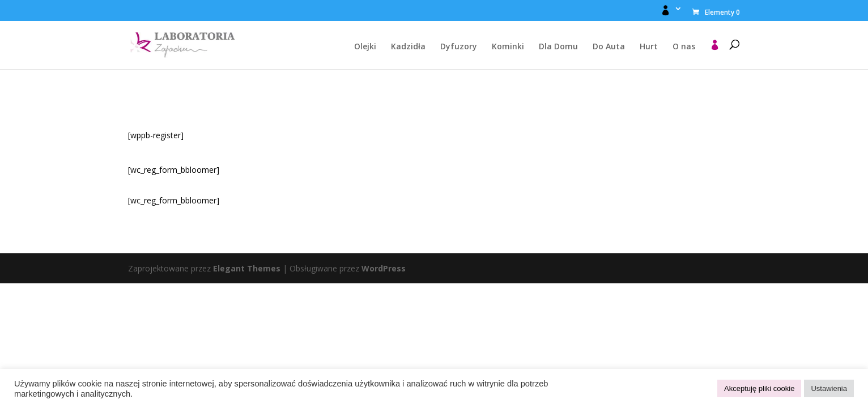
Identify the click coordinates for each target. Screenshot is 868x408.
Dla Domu (558, 47)
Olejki (365, 47)
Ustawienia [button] (829, 388)
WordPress (384, 268)
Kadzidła (408, 47)
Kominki (508, 47)
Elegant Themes (247, 268)
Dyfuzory (459, 47)
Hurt (649, 47)
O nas (684, 47)
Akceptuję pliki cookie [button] (759, 388)
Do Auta (609, 47)
